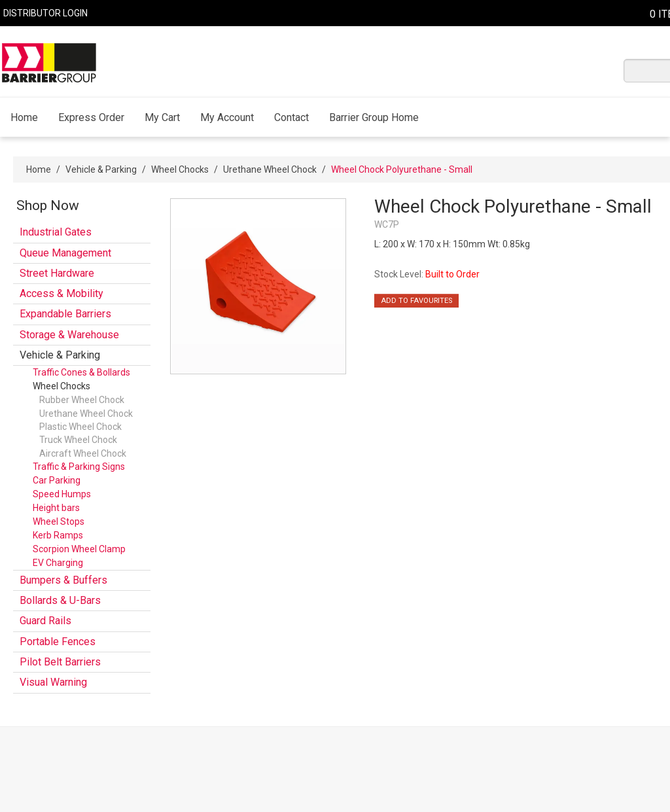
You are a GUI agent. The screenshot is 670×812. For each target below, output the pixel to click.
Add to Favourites (416, 301)
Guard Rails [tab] (45, 621)
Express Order (91, 117)
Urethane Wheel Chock (270, 169)
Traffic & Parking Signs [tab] (79, 467)
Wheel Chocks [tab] (62, 386)
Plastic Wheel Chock (80, 427)
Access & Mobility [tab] (62, 293)
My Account (227, 117)
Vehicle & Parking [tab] (60, 355)
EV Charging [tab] (58, 563)
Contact (291, 117)
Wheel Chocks (180, 169)
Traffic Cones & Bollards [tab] (81, 372)
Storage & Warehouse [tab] (69, 335)
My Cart (162, 117)
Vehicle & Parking (101, 169)
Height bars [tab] (56, 508)
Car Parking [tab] (57, 480)
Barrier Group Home (374, 117)
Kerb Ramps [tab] (58, 535)
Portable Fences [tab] (58, 642)
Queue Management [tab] (65, 253)
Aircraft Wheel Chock (83, 453)
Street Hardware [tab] (57, 273)
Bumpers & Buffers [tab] (63, 580)
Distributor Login (45, 13)
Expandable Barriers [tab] (65, 314)
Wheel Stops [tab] (59, 521)
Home (24, 117)
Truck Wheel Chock (78, 440)
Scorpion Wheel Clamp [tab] (79, 549)
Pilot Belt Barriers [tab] (60, 662)
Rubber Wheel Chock (82, 400)
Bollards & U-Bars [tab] (60, 600)
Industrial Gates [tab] (56, 232)
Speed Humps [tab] (62, 494)
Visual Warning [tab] (53, 682)
